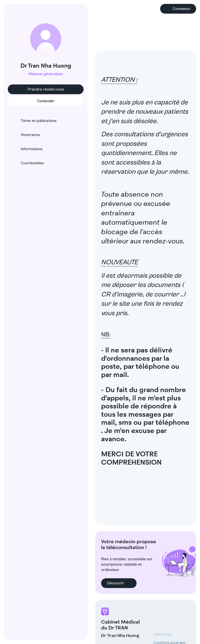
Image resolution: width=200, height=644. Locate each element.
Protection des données (172, 616)
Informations (27, 149)
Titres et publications (34, 121)
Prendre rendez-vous (43, 89)
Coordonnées (28, 163)
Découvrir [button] (113, 550)
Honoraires (26, 135)
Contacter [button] (43, 101)
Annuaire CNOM (165, 630)
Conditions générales (170, 610)
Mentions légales (166, 623)
